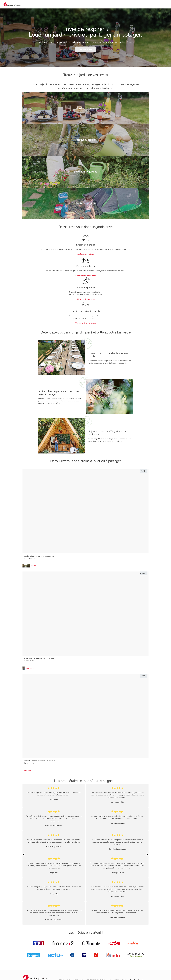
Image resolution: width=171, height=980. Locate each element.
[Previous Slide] (24, 854)
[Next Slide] (147, 854)
